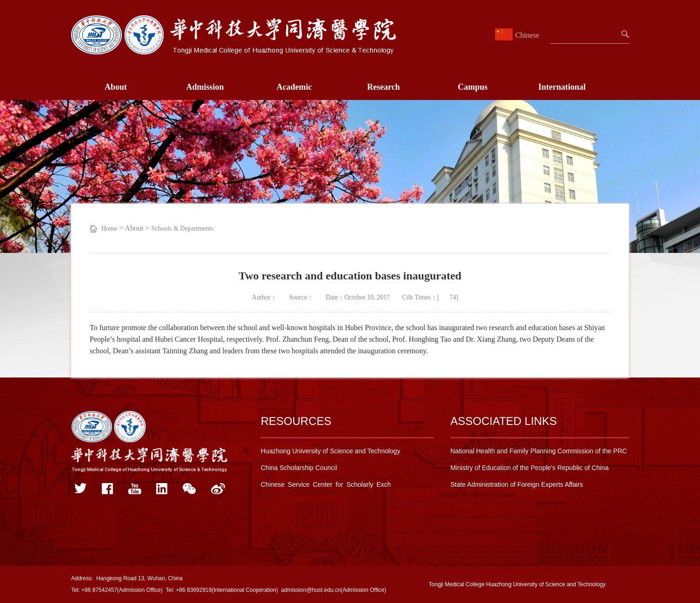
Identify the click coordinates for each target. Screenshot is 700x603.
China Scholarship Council (299, 468)
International (562, 87)
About (116, 87)
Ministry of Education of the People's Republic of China (529, 468)
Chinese (518, 35)
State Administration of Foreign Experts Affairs (517, 484)
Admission (205, 87)
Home (109, 229)
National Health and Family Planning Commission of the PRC (539, 451)
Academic (294, 87)
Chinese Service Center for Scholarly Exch (326, 484)
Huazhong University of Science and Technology (330, 451)
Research (384, 87)
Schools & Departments (182, 229)
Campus (473, 87)
